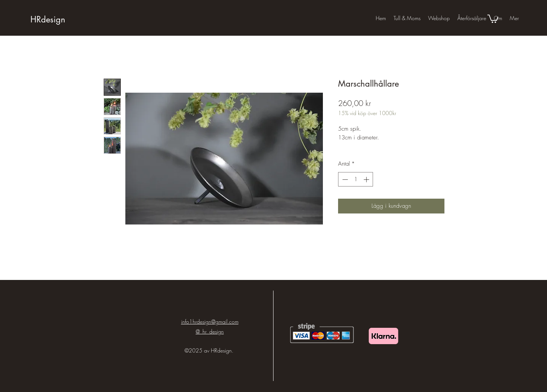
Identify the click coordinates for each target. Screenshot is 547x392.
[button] (493, 18)
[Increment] (367, 179)
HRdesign (48, 19)
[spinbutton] (356, 179)
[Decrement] (344, 179)
